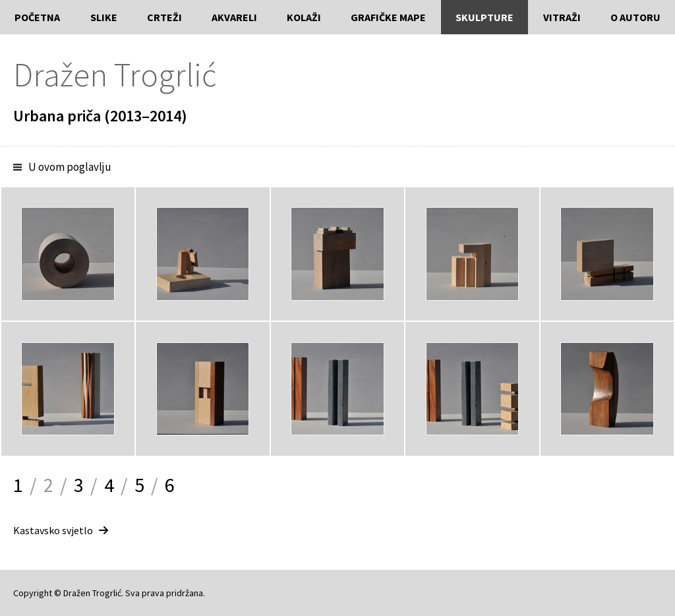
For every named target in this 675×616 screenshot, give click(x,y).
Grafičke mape (388, 17)
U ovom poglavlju (70, 167)
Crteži (164, 17)
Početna (37, 17)
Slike (104, 17)
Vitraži (562, 17)
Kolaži (304, 17)
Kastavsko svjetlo (53, 530)
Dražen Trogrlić (115, 75)
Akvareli (234, 17)
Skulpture (484, 17)
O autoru (635, 17)
